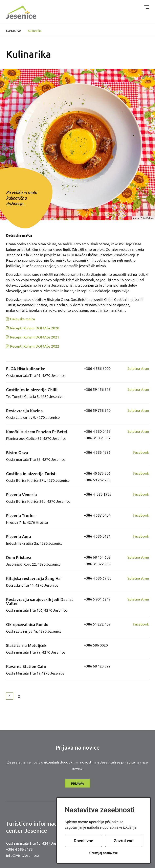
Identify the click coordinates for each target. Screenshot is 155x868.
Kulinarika (35, 31)
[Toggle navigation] (146, 7)
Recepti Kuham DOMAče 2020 (35, 328)
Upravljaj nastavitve (104, 853)
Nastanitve (13, 31)
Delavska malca (23, 319)
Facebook (141, 452)
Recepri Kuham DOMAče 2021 (35, 337)
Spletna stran (138, 368)
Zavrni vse (124, 841)
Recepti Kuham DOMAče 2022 (35, 346)
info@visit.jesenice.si (23, 855)
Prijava (77, 783)
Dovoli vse (83, 841)
